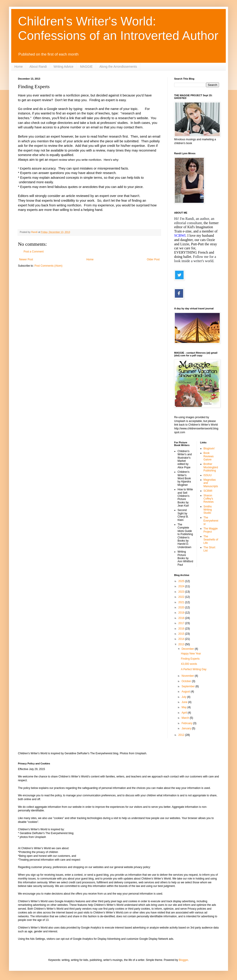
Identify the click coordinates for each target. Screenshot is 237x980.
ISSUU (208, 475)
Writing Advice (63, 67)
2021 (182, 602)
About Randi (38, 67)
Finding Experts (190, 659)
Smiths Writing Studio (208, 510)
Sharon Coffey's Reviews (209, 499)
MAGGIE (86, 67)
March (186, 718)
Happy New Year (191, 654)
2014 (182, 639)
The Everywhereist (211, 521)
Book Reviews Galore (209, 456)
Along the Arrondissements (118, 67)
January (187, 728)
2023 (182, 592)
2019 (182, 613)
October (187, 681)
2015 (182, 634)
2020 (182, 607)
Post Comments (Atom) (48, 266)
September (189, 686)
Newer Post (26, 259)
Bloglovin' (209, 449)
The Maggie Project (211, 530)
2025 (182, 581)
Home (19, 67)
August (186, 692)
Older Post (153, 259)
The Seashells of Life (211, 540)
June (185, 702)
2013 (182, 644)
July (184, 697)
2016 (182, 629)
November (188, 676)
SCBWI (208, 491)
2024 (182, 586)
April (185, 713)
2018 (182, 618)
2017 (182, 623)
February (187, 723)
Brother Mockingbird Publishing (211, 467)
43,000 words (189, 664)
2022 (182, 597)
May (184, 707)
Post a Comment (34, 252)
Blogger (183, 960)
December (188, 649)
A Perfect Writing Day (194, 669)
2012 (182, 735)
